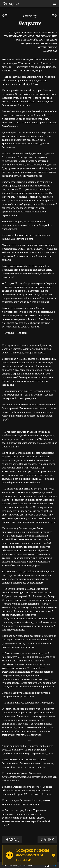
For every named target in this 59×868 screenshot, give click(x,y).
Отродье (11, 4)
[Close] (54, 855)
